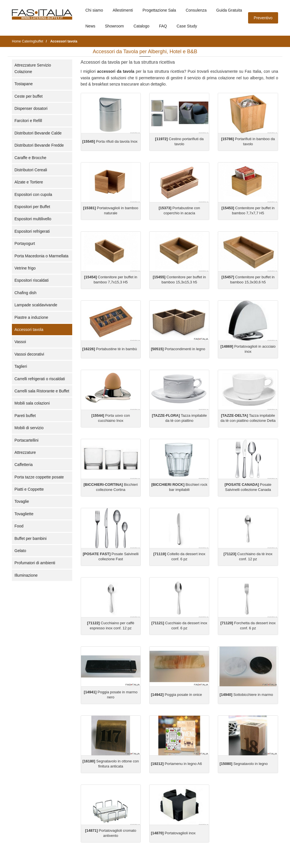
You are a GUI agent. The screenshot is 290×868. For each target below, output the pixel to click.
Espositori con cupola (33, 194)
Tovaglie (22, 501)
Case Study (187, 26)
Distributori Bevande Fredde (39, 145)
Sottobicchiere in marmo (246, 695)
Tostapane (24, 84)
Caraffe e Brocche (30, 158)
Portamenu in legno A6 (176, 764)
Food (19, 526)
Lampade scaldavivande (36, 305)
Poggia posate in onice (176, 695)
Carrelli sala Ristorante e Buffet (42, 391)
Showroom (115, 26)
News (90, 26)
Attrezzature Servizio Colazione (33, 68)
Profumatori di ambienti (35, 563)
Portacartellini (26, 440)
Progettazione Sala (159, 10)
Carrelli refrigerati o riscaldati (40, 379)
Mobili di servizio (29, 428)
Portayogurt (25, 243)
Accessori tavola (29, 330)
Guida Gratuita (229, 10)
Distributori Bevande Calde (38, 133)
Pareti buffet (25, 416)
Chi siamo (94, 10)
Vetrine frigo (25, 268)
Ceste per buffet (28, 96)
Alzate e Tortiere (29, 182)
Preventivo (263, 18)
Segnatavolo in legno (244, 764)
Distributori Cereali (31, 170)
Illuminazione (26, 575)
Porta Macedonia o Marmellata (41, 256)
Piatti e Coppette (29, 489)
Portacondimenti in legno (178, 349)
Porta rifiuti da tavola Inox (110, 141)
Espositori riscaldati (32, 280)
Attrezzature (25, 452)
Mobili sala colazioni (32, 403)
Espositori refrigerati (32, 231)
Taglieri (21, 366)
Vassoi (20, 342)
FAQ (163, 26)
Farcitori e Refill (28, 121)
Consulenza (196, 10)
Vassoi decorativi (29, 354)
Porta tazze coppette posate (39, 477)
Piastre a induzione (31, 317)
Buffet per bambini (30, 538)
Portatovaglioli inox (173, 833)
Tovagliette (24, 514)
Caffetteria (24, 465)
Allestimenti (123, 10)
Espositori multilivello (33, 219)
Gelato (20, 551)
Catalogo (141, 26)
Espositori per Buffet (32, 207)
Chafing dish (25, 293)
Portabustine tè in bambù (110, 349)
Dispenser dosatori (31, 108)
